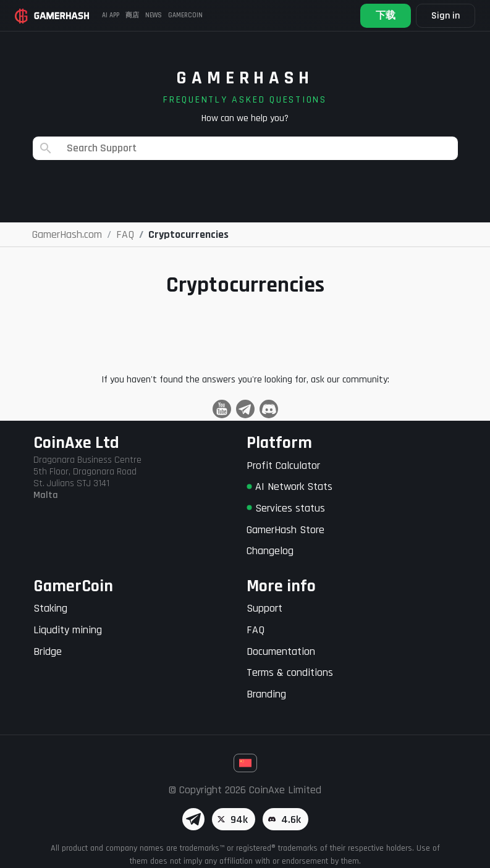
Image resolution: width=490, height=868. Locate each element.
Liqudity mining (68, 630)
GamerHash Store (285, 530)
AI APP (111, 15)
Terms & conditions (290, 672)
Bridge (48, 651)
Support (264, 608)
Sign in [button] (446, 16)
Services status (286, 508)
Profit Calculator (283, 466)
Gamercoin (185, 15)
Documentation (281, 651)
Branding (266, 694)
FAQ (256, 630)
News (154, 15)
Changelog (270, 551)
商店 (132, 15)
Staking (50, 608)
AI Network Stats (289, 487)
